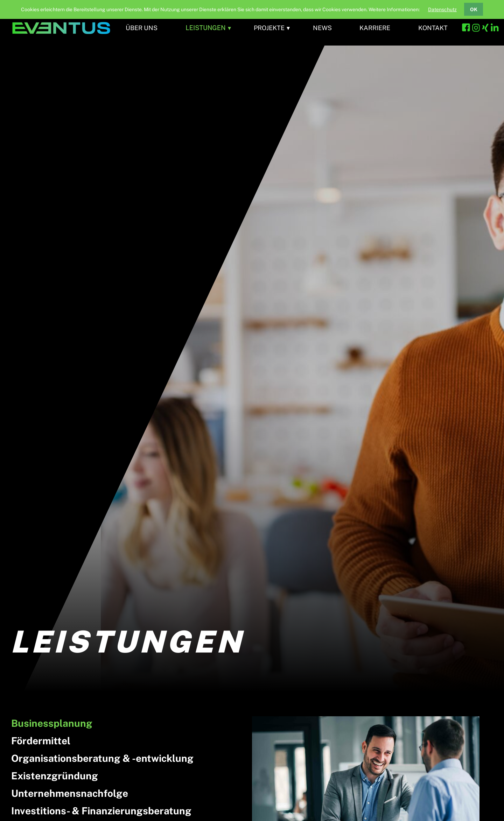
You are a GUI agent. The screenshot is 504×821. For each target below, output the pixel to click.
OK (474, 9)
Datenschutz (442, 9)
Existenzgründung (55, 776)
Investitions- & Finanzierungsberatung (101, 811)
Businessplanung (52, 723)
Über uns (142, 28)
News (322, 28)
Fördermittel (41, 741)
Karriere (375, 28)
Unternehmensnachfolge (70, 793)
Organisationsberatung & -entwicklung (102, 758)
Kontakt (433, 28)
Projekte (269, 28)
